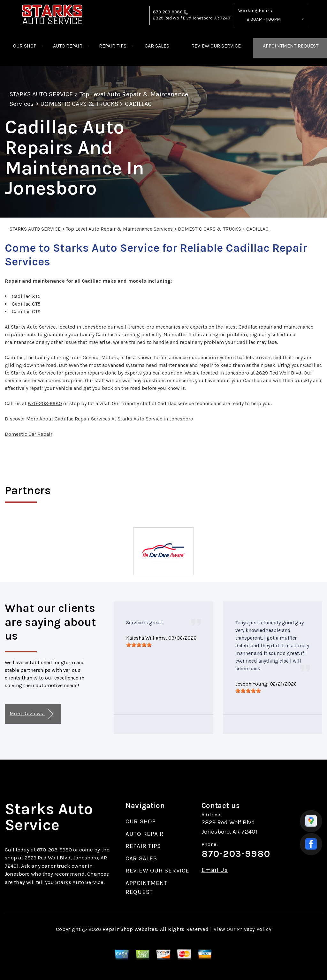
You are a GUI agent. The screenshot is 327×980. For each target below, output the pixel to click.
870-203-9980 (168, 12)
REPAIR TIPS (113, 46)
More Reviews (31, 714)
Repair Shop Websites (130, 929)
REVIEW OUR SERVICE (216, 46)
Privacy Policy (254, 929)
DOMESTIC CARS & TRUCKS (79, 104)
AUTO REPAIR (68, 46)
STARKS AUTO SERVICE (41, 94)
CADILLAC (138, 104)
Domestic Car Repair (29, 434)
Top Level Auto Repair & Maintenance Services (119, 229)
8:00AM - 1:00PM (264, 19)
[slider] (139, 645)
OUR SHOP (25, 46)
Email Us (215, 870)
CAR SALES (157, 46)
